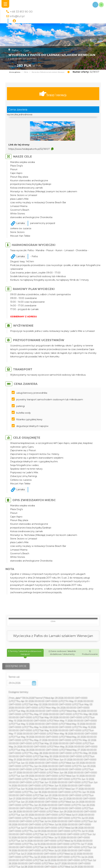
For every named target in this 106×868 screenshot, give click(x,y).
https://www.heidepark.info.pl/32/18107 (29, 149)
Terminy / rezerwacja (53, 94)
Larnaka (21, 223)
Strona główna (15, 72)
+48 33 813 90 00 (21, 12)
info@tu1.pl (17, 16)
